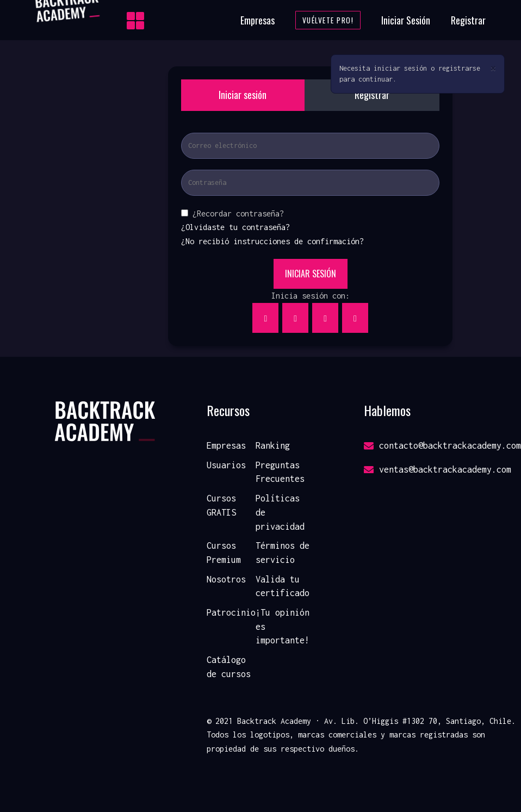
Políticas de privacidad (280, 512)
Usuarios (226, 465)
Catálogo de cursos (229, 667)
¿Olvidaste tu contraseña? (235, 227)
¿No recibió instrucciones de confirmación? (272, 241)
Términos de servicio (283, 553)
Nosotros (226, 579)
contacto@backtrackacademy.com (442, 445)
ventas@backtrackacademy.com (438, 469)
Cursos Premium (224, 553)
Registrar (468, 20)
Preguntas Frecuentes (280, 472)
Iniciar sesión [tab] (243, 95)
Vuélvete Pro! (328, 20)
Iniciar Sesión (406, 20)
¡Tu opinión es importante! (283, 626)
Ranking (273, 445)
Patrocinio (231, 612)
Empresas (258, 20)
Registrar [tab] (372, 95)
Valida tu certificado (283, 586)
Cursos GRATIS (221, 505)
